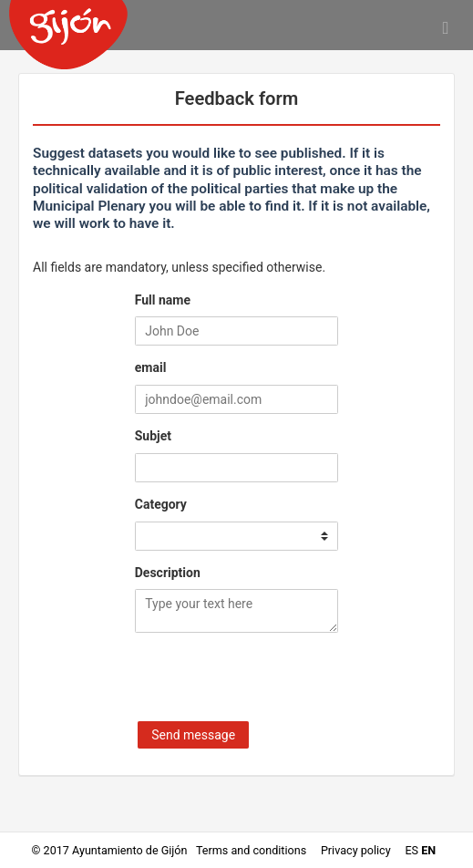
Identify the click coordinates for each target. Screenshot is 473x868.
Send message (193, 735)
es (411, 850)
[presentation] (273, 681)
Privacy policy (357, 850)
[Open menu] (446, 27)
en (428, 850)
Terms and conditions (252, 850)
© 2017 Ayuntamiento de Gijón (110, 850)
